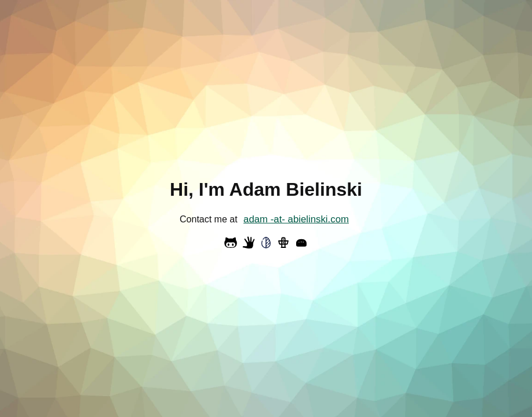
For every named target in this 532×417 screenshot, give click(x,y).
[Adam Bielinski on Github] (231, 243)
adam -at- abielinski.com (296, 219)
